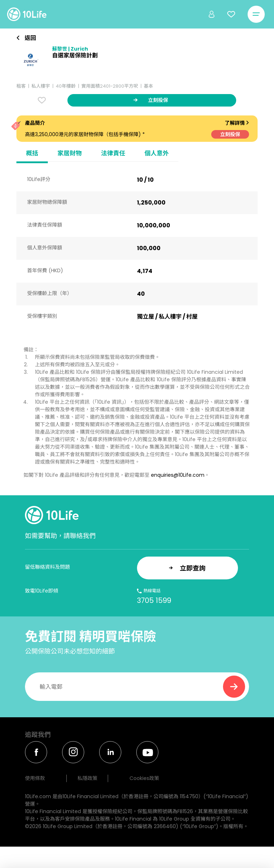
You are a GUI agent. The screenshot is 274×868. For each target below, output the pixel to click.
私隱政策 (87, 778)
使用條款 (35, 778)
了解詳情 (237, 123)
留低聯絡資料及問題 (47, 567)
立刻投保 (230, 134)
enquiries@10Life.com (178, 475)
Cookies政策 (144, 778)
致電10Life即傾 (42, 591)
